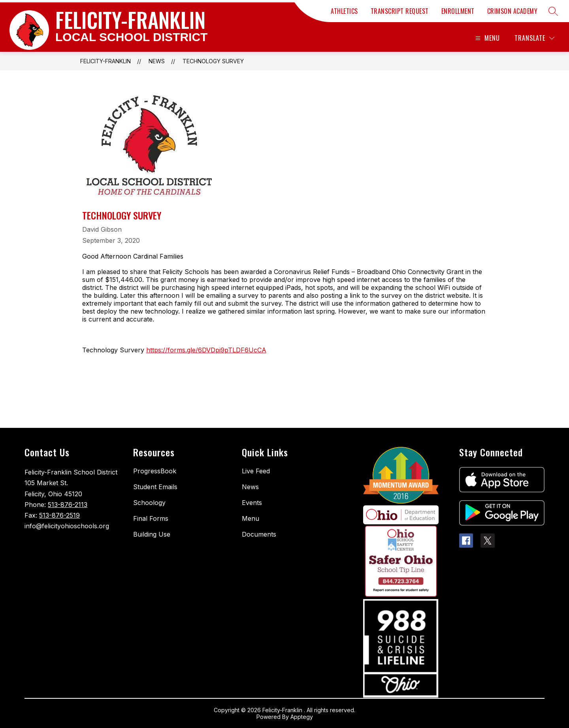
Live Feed (256, 471)
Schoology (149, 503)
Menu (251, 518)
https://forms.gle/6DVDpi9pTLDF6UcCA (206, 350)
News (157, 61)
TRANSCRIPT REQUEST (400, 11)
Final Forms (151, 518)
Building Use (152, 534)
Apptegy (302, 717)
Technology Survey (213, 61)
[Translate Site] (534, 38)
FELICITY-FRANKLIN (106, 61)
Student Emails (155, 487)
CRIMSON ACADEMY (512, 11)
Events (252, 503)
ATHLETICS (344, 11)
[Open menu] (487, 38)
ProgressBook (155, 471)
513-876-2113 (68, 505)
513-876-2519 (59, 515)
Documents (259, 534)
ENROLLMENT (458, 11)
